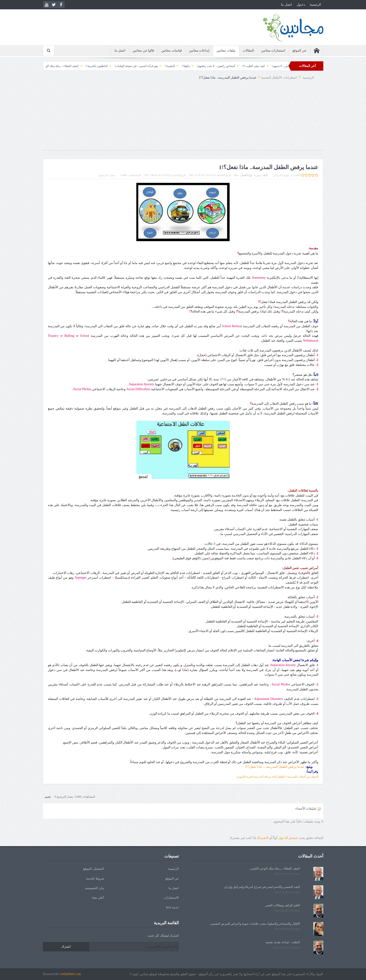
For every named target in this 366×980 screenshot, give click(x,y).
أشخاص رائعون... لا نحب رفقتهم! (210, 66)
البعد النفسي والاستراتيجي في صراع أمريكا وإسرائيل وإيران (262, 887)
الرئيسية (315, 5)
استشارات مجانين (273, 50)
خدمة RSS (172, 907)
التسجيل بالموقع (93, 869)
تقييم (48, 797)
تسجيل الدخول (288, 838)
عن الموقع (299, 50)
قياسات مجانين (172, 50)
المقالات (248, 50)
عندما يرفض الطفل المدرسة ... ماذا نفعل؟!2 (275, 767)
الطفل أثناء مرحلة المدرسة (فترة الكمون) (261, 777)
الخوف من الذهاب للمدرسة (303, 777)
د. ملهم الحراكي (282, 175)
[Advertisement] (183, 118)
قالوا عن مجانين (143, 50)
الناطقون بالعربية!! (90, 66)
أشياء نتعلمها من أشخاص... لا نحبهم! (287, 66)
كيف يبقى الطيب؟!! (247, 66)
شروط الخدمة (95, 878)
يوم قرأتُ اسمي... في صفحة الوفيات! (130, 66)
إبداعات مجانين (199, 50)
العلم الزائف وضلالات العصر (283, 905)
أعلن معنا (98, 898)
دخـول (301, 5)
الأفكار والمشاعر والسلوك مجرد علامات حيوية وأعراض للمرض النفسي (255, 924)
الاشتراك (263, 838)
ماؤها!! (179, 66)
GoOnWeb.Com (70, 974)
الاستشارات (171, 898)
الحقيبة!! (164, 66)
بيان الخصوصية (94, 888)
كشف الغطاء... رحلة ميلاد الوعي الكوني (50, 66)
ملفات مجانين (226, 50)
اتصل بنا (287, 5)
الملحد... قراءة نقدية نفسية (283, 942)
